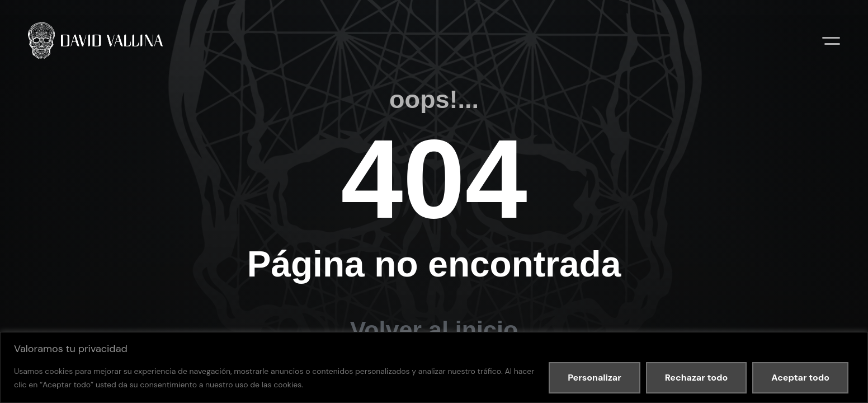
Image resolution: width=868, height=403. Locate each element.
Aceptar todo (800, 378)
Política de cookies (217, 299)
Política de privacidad (142, 299)
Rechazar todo (696, 378)
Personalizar (595, 378)
